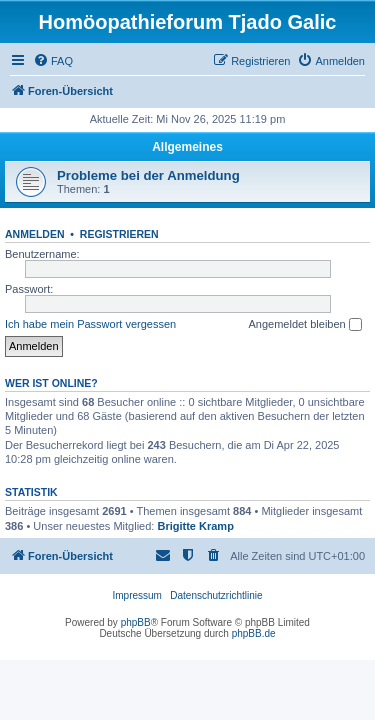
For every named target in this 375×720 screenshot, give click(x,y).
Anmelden (35, 234)
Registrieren (119, 234)
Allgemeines (187, 147)
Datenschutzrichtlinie (216, 595)
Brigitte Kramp (195, 526)
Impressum (136, 595)
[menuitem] (53, 61)
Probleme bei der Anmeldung (148, 175)
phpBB (136, 622)
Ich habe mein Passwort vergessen (90, 324)
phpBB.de (254, 633)
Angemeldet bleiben (304, 325)
